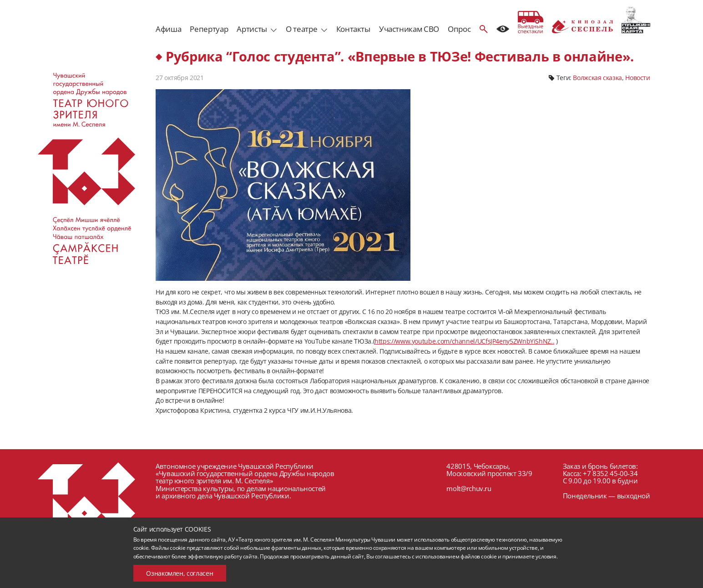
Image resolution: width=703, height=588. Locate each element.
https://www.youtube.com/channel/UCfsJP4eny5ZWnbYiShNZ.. (464, 341)
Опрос (459, 29)
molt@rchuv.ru (469, 488)
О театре (301, 29)
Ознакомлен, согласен (180, 573)
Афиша (168, 29)
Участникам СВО (409, 29)
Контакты (353, 29)
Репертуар (209, 29)
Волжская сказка (597, 78)
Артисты (252, 29)
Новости (637, 78)
